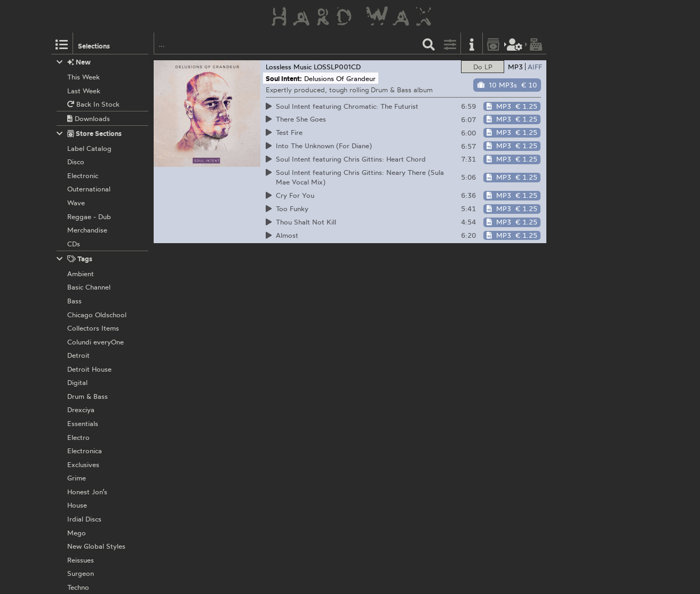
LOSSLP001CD (337, 67)
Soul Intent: (284, 78)
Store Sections (89, 134)
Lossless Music (289, 67)
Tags (75, 259)
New (74, 62)
